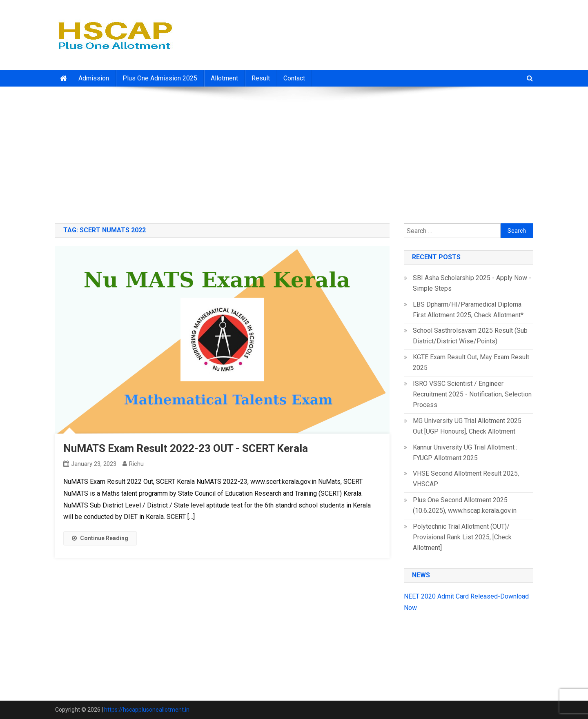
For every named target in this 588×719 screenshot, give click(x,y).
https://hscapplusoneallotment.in (147, 710)
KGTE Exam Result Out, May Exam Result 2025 (471, 362)
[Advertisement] (294, 152)
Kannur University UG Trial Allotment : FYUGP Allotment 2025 (465, 453)
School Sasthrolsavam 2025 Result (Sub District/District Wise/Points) (470, 336)
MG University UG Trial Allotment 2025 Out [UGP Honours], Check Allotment (467, 426)
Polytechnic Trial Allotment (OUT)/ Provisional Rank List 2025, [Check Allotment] (462, 537)
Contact (294, 78)
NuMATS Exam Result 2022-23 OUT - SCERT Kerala (186, 448)
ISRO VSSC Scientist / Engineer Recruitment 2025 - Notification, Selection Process (472, 394)
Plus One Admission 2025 (160, 78)
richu (136, 464)
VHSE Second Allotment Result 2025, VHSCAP (466, 479)
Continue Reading (100, 538)
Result (261, 78)
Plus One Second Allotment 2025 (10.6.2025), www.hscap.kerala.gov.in (465, 505)
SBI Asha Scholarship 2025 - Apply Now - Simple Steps (472, 283)
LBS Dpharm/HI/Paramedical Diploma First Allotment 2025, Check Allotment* (468, 310)
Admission (94, 78)
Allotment (224, 78)
